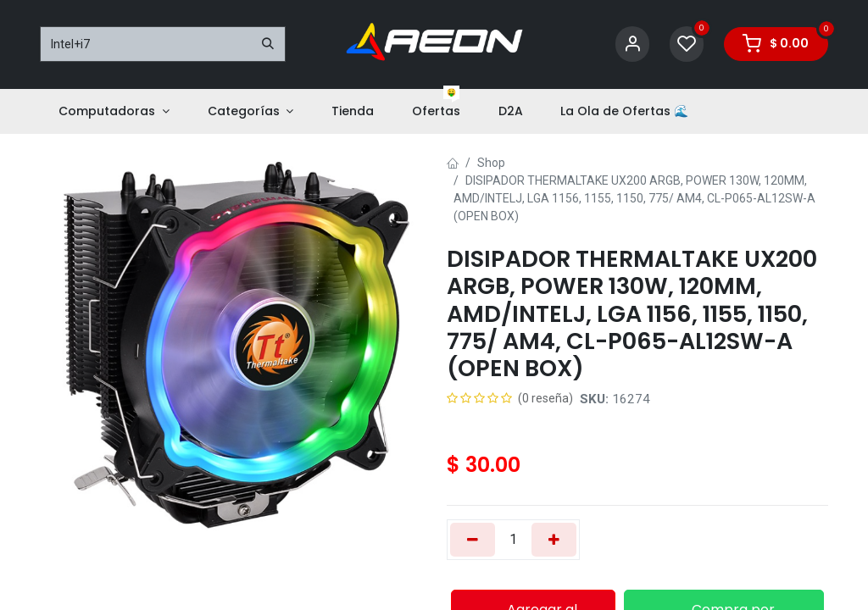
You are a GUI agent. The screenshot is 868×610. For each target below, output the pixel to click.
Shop (491, 163)
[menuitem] (114, 111)
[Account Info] (632, 44)
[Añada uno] (554, 540)
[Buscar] (268, 44)
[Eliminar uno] (473, 540)
